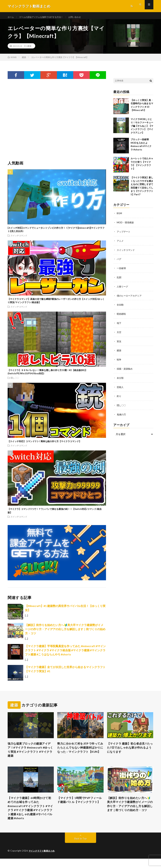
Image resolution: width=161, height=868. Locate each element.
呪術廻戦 (122, 316)
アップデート (124, 235)
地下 (119, 325)
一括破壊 (122, 271)
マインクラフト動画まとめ (43, 860)
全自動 (120, 307)
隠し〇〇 (15, 381)
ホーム (11, 17)
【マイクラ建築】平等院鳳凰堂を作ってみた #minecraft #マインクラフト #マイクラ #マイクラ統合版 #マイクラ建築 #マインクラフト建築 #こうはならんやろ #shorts (65, 654)
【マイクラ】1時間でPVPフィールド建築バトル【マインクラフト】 (80, 809)
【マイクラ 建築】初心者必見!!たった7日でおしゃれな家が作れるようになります (129, 752)
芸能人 (120, 388)
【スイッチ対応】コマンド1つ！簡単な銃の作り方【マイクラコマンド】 (44, 445)
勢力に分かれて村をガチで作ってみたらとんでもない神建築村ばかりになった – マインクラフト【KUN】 (80, 754)
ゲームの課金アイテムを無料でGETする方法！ (46, 17)
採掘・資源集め (125, 370)
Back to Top (81, 848)
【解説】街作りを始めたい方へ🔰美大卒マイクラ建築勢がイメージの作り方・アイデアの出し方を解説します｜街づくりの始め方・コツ (65, 632)
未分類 (120, 379)
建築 (29, 49)
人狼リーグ (123, 289)
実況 (119, 343)
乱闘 (119, 280)
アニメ (120, 244)
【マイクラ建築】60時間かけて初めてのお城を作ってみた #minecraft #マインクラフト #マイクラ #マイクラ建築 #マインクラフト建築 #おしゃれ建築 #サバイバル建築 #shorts (30, 816)
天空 (119, 334)
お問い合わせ (84, 17)
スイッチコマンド (19, 239)
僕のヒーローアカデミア (130, 298)
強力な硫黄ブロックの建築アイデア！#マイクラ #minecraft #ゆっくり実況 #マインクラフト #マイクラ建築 (30, 754)
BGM (120, 217)
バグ (119, 262)
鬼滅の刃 (122, 415)
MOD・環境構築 (126, 226)
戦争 (119, 361)
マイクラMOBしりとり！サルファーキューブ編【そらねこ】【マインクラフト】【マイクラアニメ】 (142, 129)
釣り (119, 397)
